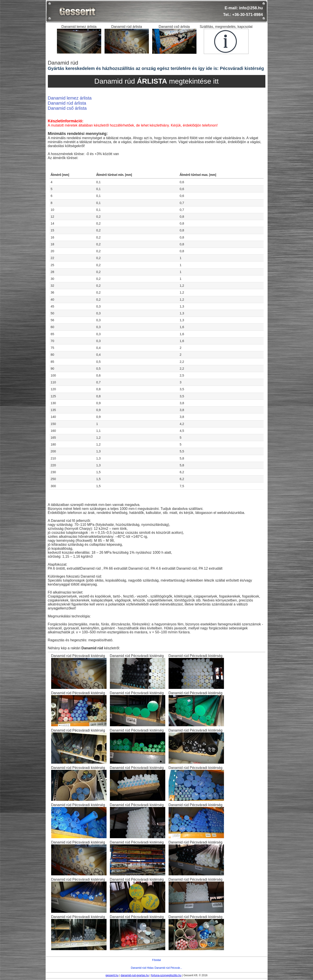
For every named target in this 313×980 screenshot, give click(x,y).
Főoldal (156, 960)
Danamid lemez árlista (70, 98)
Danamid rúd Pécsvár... (168, 968)
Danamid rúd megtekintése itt (156, 81)
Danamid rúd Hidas (142, 968)
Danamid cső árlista (67, 108)
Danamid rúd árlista (67, 103)
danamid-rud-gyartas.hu (135, 975)
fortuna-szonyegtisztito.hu (166, 975)
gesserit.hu (112, 975)
